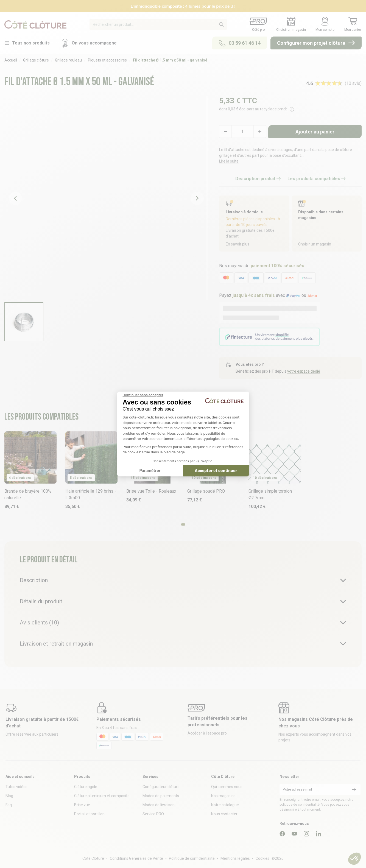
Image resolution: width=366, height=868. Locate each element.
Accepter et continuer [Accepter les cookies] (216, 471)
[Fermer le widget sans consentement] (143, 395)
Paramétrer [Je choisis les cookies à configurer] (150, 471)
